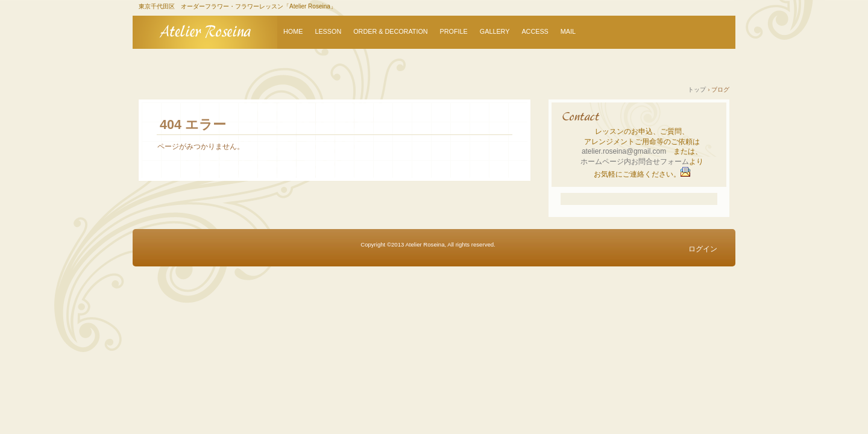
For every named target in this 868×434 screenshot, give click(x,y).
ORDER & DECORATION (390, 31)
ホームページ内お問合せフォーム (635, 162)
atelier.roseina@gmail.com (624, 151)
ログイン (703, 249)
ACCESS (535, 31)
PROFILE (454, 31)
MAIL (568, 31)
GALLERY (495, 31)
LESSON (328, 31)
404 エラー (193, 124)
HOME (293, 31)
